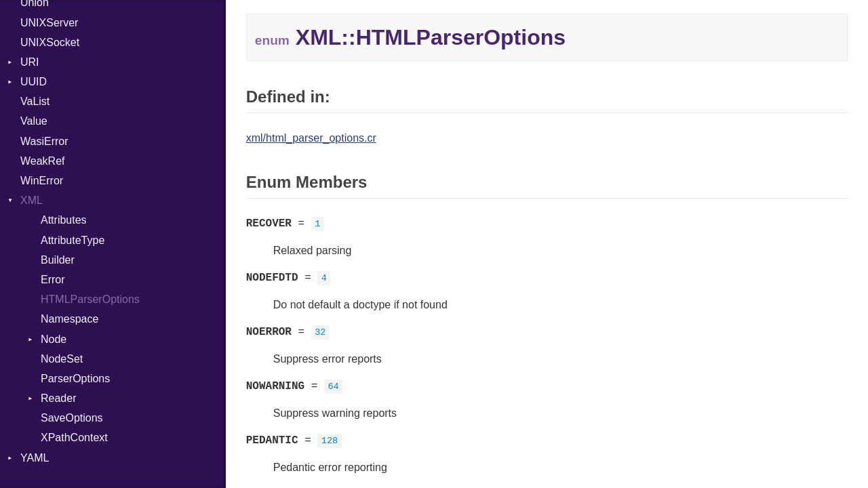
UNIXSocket (50, 42)
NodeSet (62, 359)
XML (32, 200)
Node (54, 339)
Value (34, 121)
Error (53, 280)
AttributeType (73, 240)
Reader (58, 398)
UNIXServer (49, 23)
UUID (34, 82)
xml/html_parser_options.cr (311, 138)
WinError (42, 181)
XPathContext (74, 438)
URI (30, 62)
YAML (35, 458)
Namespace (70, 319)
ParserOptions (75, 379)
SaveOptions (72, 418)
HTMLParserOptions (90, 299)
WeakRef (43, 161)
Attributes (64, 220)
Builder (58, 260)
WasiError (44, 141)
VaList (35, 101)
